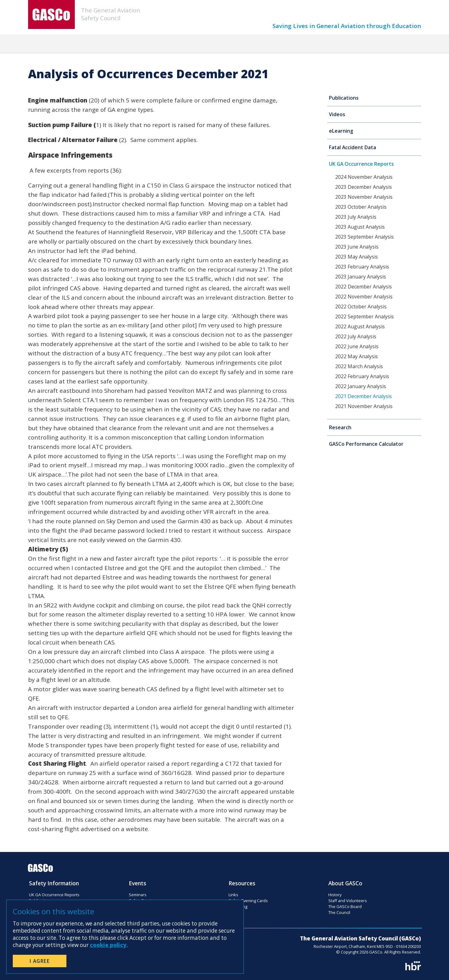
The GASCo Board (345, 906)
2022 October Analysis (361, 307)
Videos (337, 114)
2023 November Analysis (364, 197)
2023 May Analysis (357, 257)
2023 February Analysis (362, 267)
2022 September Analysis (365, 316)
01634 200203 (408, 946)
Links (233, 895)
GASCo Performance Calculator (366, 444)
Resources (274, 44)
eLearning (341, 131)
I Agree (40, 961)
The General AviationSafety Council (111, 14)
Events (161, 44)
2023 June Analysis (357, 247)
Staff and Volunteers (348, 901)
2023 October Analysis (361, 207)
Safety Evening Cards (248, 901)
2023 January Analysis (361, 277)
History (335, 895)
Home (95, 44)
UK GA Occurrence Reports (361, 164)
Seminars (138, 895)
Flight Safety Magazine (215, 44)
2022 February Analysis (362, 376)
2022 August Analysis (360, 326)
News (127, 44)
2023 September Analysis (365, 237)
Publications (344, 98)
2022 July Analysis (356, 336)
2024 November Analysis (364, 177)
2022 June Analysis (357, 346)
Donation (316, 44)
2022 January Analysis (361, 386)
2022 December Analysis (364, 287)
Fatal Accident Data (352, 147)
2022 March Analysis (359, 366)
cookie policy (108, 945)
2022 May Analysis (357, 356)
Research (340, 427)
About (354, 44)
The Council (339, 912)
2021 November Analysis (364, 406)
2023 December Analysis (364, 187)
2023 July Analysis (356, 217)
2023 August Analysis (360, 227)
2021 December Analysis (364, 396)
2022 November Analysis (364, 297)
